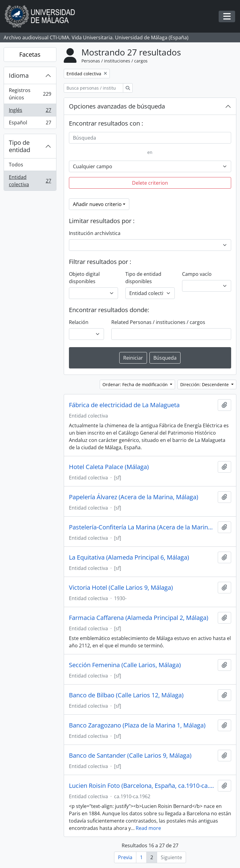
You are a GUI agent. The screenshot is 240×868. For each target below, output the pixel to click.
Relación (79, 322)
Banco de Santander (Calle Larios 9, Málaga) (130, 756)
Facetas (30, 54)
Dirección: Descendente (205, 384)
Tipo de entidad (20, 146)
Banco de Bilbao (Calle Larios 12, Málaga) (126, 695)
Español (30, 124)
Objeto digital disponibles (84, 278)
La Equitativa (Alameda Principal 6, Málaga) (129, 557)
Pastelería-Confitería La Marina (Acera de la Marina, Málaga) (142, 527)
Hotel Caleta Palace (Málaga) (109, 467)
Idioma (19, 75)
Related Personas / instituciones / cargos (158, 322)
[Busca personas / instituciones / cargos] (93, 88)
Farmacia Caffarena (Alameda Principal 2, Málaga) (139, 618)
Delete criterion (150, 183)
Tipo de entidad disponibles (143, 278)
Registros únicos (30, 94)
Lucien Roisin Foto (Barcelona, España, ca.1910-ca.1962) (142, 786)
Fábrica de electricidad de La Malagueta (124, 405)
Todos (16, 165)
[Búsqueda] (150, 138)
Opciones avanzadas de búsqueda (117, 106)
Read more (148, 828)
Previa (125, 857)
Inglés (30, 111)
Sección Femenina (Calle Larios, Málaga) (125, 665)
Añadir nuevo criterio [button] (97, 204)
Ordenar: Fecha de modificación (136, 384)
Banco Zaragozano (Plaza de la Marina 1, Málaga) (137, 725)
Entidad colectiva (30, 181)
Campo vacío (197, 274)
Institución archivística (95, 233)
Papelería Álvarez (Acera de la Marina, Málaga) (134, 497)
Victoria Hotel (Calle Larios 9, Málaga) (121, 588)
